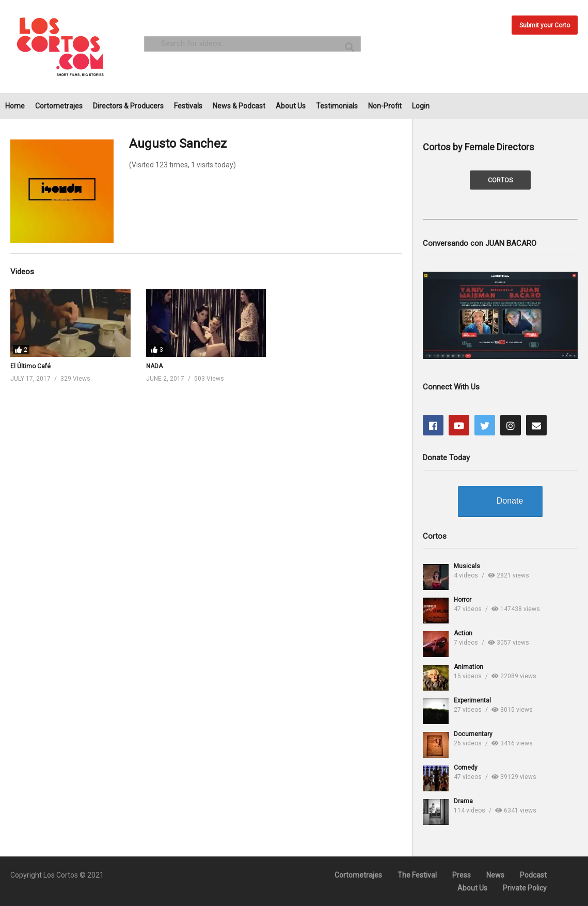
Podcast (533, 875)
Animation (468, 667)
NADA (154, 366)
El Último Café (30, 366)
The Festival (417, 875)
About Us (291, 106)
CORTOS (500, 180)
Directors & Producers (128, 106)
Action (463, 633)
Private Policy (525, 888)
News (495, 875)
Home (15, 106)
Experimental (472, 700)
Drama (463, 801)
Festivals (188, 106)
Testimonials (337, 106)
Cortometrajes (59, 106)
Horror (463, 600)
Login (421, 106)
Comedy (466, 768)
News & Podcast (239, 106)
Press (462, 875)
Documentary (473, 734)
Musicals (467, 566)
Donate (510, 501)
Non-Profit (385, 106)
